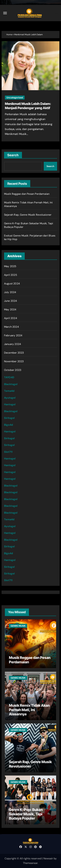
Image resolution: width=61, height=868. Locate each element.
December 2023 (14, 353)
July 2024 (10, 292)
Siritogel (9, 418)
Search (13, 155)
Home (9, 34)
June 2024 (11, 301)
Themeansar (30, 863)
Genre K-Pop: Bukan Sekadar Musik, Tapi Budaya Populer (26, 814)
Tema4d (9, 391)
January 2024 (13, 344)
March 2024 (11, 327)
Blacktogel (11, 384)
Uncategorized (15, 98)
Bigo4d (8, 425)
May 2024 (10, 309)
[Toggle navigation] (5, 13)
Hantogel (10, 404)
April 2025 (11, 275)
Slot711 (8, 452)
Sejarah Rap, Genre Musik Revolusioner (28, 215)
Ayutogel (10, 398)
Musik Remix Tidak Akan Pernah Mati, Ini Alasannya (29, 710)
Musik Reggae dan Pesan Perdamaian (27, 194)
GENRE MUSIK (18, 626)
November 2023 (14, 361)
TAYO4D (9, 377)
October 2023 (13, 370)
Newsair (48, 858)
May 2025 (10, 266)
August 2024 (12, 284)
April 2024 (11, 318)
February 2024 (13, 335)
